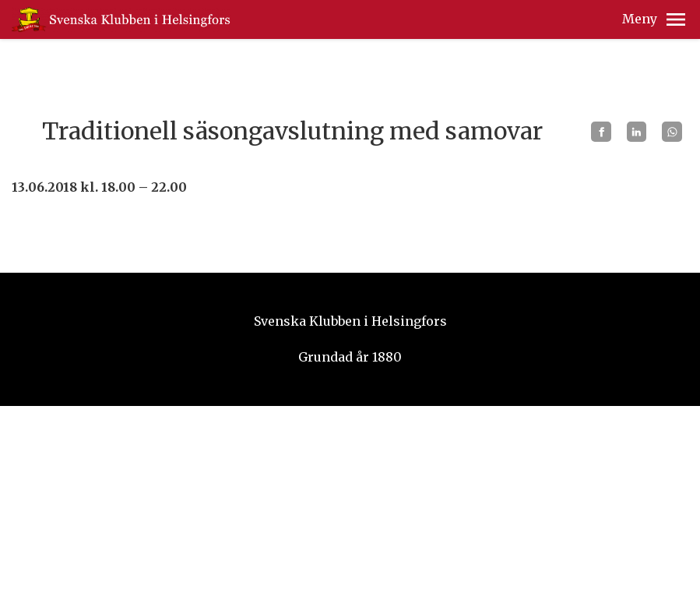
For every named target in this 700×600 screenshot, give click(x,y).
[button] (676, 19)
